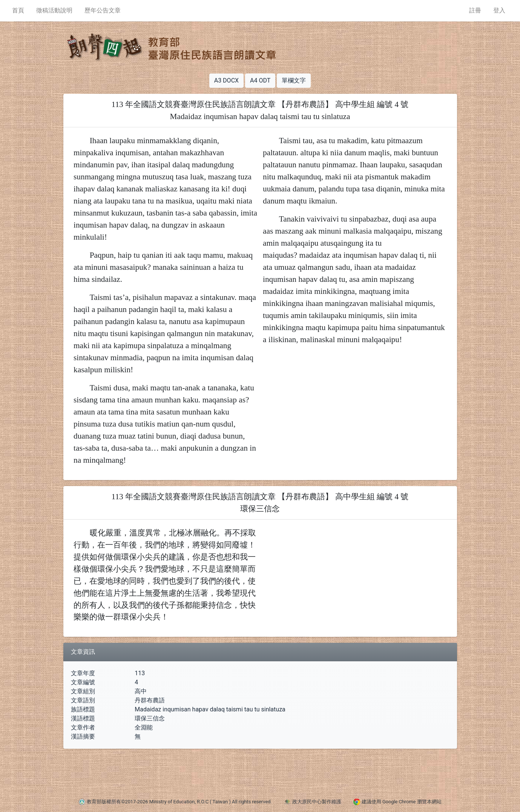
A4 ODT (260, 80)
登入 (499, 10)
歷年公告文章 (103, 10)
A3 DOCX (226, 80)
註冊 (475, 10)
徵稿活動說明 (54, 10)
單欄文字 (294, 80)
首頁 (18, 10)
